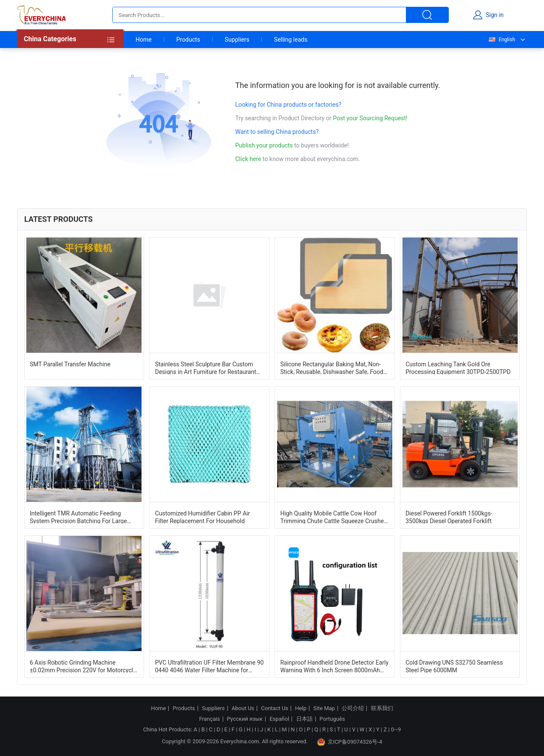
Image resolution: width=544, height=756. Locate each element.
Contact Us (275, 708)
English (501, 40)
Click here (248, 159)
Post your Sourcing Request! (370, 118)
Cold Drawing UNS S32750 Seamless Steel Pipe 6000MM (454, 666)
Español (279, 719)
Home (144, 40)
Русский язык (245, 719)
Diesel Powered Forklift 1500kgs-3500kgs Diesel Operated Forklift (449, 517)
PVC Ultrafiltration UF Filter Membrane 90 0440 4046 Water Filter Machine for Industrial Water (210, 666)
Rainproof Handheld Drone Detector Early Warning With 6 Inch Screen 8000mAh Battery (334, 666)
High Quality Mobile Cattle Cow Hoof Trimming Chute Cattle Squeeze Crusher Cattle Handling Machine (333, 517)
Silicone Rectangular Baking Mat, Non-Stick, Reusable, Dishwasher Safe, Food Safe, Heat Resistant (331, 368)
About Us (243, 708)
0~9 (396, 729)
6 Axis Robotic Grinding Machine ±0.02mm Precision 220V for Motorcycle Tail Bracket (83, 666)
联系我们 (382, 708)
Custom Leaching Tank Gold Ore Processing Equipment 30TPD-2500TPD (458, 368)
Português (332, 719)
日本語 (305, 719)
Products (188, 40)
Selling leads (291, 40)
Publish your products (265, 145)
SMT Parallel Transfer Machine (70, 364)
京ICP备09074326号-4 (350, 742)
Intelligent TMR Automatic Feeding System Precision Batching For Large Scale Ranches (78, 517)
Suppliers (237, 40)
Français (209, 719)
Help (301, 708)
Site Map (324, 708)
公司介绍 (353, 708)
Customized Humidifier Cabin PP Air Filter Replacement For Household (203, 517)
